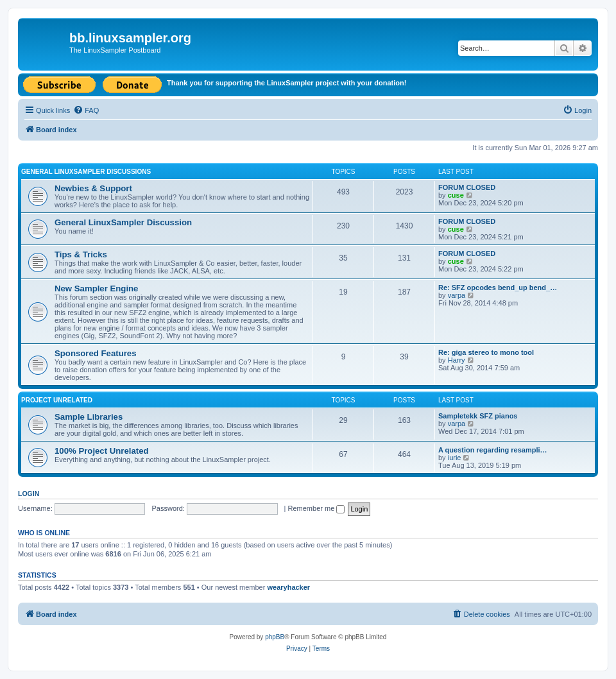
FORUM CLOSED (467, 187)
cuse (456, 195)
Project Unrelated (57, 400)
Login (29, 494)
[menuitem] (86, 110)
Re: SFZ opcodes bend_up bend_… (498, 288)
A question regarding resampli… (493, 450)
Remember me (317, 508)
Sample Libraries (89, 417)
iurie (455, 458)
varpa (457, 295)
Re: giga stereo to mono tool (486, 352)
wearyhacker (288, 587)
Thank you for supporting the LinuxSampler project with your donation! (287, 83)
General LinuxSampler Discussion (123, 222)
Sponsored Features (96, 353)
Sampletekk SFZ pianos (478, 416)
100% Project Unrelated (102, 451)
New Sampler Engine (96, 288)
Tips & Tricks (81, 254)
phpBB (275, 637)
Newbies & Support (93, 188)
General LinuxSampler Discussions (86, 172)
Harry (457, 360)
